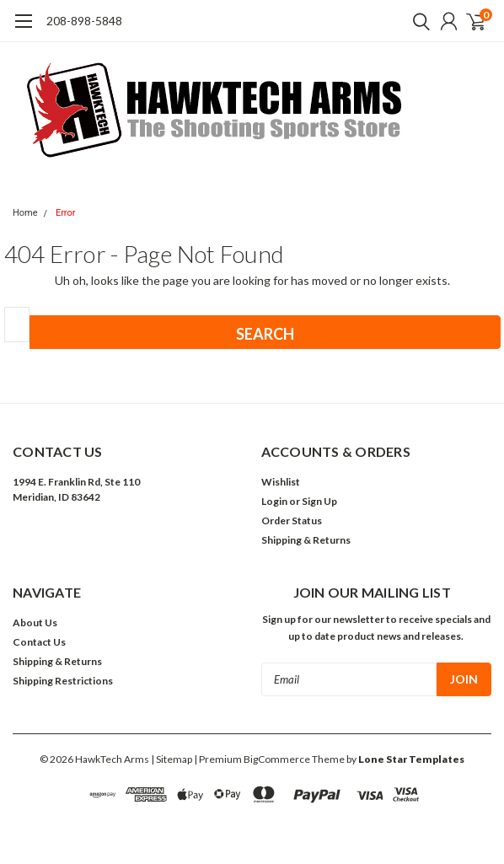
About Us (35, 623)
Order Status (292, 521)
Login (274, 501)
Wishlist (281, 482)
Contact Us (39, 642)
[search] (417, 21)
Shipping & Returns (306, 540)
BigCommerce (277, 759)
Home (25, 213)
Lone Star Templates (411, 759)
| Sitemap (172, 759)
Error (66, 213)
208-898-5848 (84, 21)
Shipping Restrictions (63, 681)
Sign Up (319, 501)
